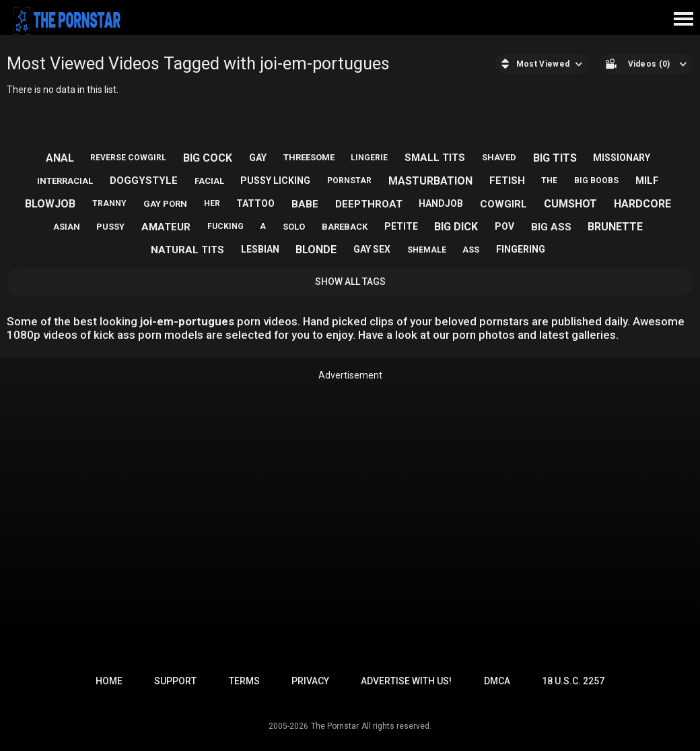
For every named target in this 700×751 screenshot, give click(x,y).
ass (471, 250)
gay (258, 158)
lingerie (369, 158)
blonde (316, 250)
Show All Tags (350, 282)
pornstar (349, 181)
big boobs (596, 181)
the (549, 181)
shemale (427, 250)
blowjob (50, 204)
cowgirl (503, 204)
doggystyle (144, 181)
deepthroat (369, 204)
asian (67, 227)
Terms (244, 681)
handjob (441, 203)
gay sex (372, 249)
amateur (166, 227)
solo (294, 227)
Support (175, 681)
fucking (225, 226)
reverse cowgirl (128, 158)
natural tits (187, 250)
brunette (615, 227)
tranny (109, 203)
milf (647, 181)
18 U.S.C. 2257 (573, 681)
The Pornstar (335, 726)
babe (305, 204)
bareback (345, 227)
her (212, 203)
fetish (507, 181)
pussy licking (275, 181)
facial (209, 181)
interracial (65, 181)
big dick (456, 227)
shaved (499, 157)
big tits (555, 158)
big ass (551, 227)
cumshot (570, 204)
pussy (110, 227)
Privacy (310, 681)
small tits (435, 158)
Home (109, 681)
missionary (622, 158)
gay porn (165, 204)
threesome (309, 157)
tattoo (255, 203)
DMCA (497, 681)
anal (60, 158)
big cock (208, 158)
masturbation (430, 181)
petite (401, 226)
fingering (521, 249)
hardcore (642, 204)
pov (504, 226)
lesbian (260, 249)
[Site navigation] (683, 20)
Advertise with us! (406, 681)
